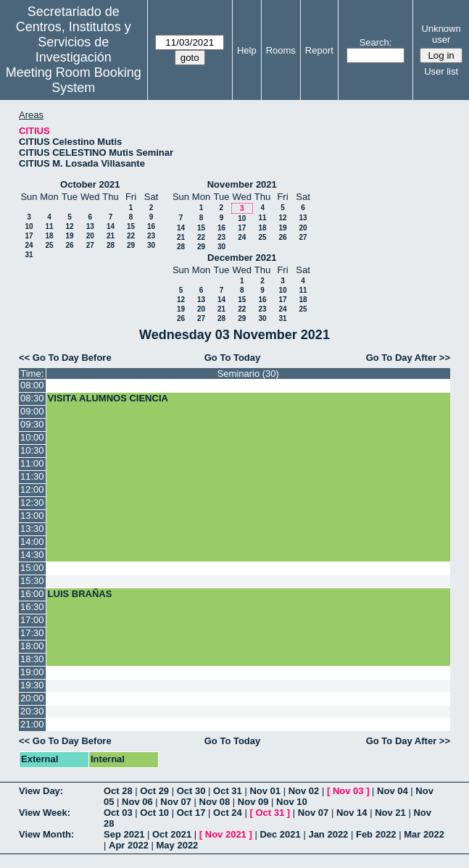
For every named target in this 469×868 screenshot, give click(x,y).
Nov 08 (215, 802)
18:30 (32, 659)
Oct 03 (118, 813)
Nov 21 (390, 813)
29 (131, 245)
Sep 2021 (124, 834)
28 (111, 245)
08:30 (32, 398)
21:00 (32, 724)
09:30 (32, 424)
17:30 (32, 633)
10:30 (32, 450)
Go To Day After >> (408, 358)
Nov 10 (292, 802)
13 (90, 226)
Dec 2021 (280, 834)
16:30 (32, 607)
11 (49, 226)
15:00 (32, 568)
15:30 (32, 581)
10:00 (32, 437)
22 (131, 236)
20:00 (32, 698)
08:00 (32, 385)
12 (69, 226)
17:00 (32, 620)
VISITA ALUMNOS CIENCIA (108, 398)
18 (49, 236)
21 (111, 236)
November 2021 (242, 184)
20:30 (32, 711)
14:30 (32, 555)
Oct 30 (191, 791)
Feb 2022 (376, 834)
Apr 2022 (129, 845)
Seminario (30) (248, 374)
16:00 (32, 594)
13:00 (32, 516)
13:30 (32, 529)
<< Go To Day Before (65, 358)
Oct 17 (191, 813)
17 (29, 236)
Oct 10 (154, 813)
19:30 (32, 685)
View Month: (46, 834)
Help (247, 50)
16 (151, 226)
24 (29, 245)
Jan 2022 (328, 834)
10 (29, 226)
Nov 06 (137, 802)
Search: (376, 42)
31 (29, 255)
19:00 (32, 672)
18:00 (32, 646)
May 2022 (178, 845)
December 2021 (242, 258)
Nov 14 (352, 813)
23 (151, 236)
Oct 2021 (172, 834)
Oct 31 (228, 791)
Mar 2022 (424, 834)
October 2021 (90, 184)
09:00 (32, 411)
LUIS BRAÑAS (80, 594)
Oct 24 (228, 813)
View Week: (45, 813)
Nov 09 (253, 802)
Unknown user (441, 34)
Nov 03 (348, 791)
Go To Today (233, 358)
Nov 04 (393, 791)
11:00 (32, 463)
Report (319, 50)
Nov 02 (304, 791)
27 (90, 245)
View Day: (41, 791)
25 (49, 245)
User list (441, 71)
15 (131, 226)
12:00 (32, 489)
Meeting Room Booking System (74, 80)
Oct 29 (154, 791)
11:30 (32, 476)
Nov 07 (176, 802)
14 (111, 226)
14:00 (32, 542)
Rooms (281, 50)
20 (90, 236)
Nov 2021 (226, 834)
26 (69, 245)
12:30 (32, 502)
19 (69, 236)
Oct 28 (118, 791)
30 (151, 245)
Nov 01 (265, 791)
